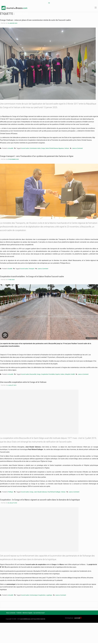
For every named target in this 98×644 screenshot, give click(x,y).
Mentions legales (27, 613)
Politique (11, 492)
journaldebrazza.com (27, 619)
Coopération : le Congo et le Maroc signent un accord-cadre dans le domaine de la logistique (41, 500)
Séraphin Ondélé (70, 374)
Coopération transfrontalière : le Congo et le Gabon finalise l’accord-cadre (33, 276)
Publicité (19, 613)
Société (10, 269)
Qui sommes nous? (39, 613)
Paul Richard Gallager (54, 492)
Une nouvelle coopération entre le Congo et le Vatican (24, 382)
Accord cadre (25, 148)
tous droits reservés (39, 619)
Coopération (42, 595)
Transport (32, 269)
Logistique (49, 595)
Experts (58, 374)
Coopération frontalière (48, 374)
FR (49, 3)
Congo (43, 148)
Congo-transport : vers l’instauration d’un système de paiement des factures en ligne (38, 156)
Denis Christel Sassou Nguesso (55, 148)
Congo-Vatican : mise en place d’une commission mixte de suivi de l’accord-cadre (36, 20)
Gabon (62, 374)
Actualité (11, 148)
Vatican (67, 148)
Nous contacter (11, 613)
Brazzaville (33, 374)
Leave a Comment (77, 148)
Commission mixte (35, 148)
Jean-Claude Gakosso (40, 492)
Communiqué (34, 595)
